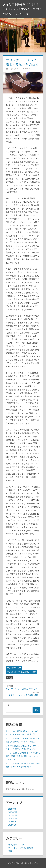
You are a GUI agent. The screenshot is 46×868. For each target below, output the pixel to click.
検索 (8, 705)
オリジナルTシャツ (14, 668)
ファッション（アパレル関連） (18, 672)
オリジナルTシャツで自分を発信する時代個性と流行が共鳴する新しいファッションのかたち (23, 756)
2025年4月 (13, 818)
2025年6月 (13, 812)
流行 (34, 672)
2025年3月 (13, 822)
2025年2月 (13, 825)
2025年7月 (13, 809)
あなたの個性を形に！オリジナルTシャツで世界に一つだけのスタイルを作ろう (22, 9)
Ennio (27, 69)
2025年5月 (13, 815)
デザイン (10, 678)
